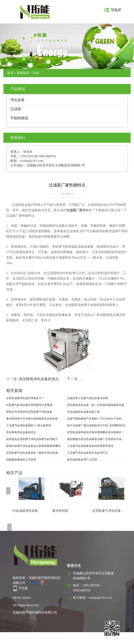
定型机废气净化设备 (107, 511)
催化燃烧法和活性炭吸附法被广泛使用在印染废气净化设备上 (97, 439)
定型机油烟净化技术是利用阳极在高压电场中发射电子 (97, 432)
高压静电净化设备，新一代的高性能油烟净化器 (96, 405)
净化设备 (17, 100)
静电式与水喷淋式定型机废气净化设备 (29, 412)
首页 (10, 73)
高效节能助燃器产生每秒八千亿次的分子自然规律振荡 (97, 419)
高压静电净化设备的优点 (39, 379)
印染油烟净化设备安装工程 (83, 412)
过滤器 (16, 109)
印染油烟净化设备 (25, 511)
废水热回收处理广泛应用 (82, 460)
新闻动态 (23, 73)
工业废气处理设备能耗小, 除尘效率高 (29, 425)
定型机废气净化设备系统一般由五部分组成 (32, 453)
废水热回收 (60, 511)
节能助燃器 (19, 118)
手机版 (23, 588)
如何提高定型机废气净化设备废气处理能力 (32, 439)
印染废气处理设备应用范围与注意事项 (29, 405)
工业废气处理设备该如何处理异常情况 (90, 446)
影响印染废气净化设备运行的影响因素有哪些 (33, 446)
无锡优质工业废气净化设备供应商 (88, 398)
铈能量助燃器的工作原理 (21, 460)
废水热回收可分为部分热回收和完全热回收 (32, 419)
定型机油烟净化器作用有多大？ (25, 398)
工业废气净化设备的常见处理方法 (88, 453)
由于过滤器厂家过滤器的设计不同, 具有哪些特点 (96, 425)
